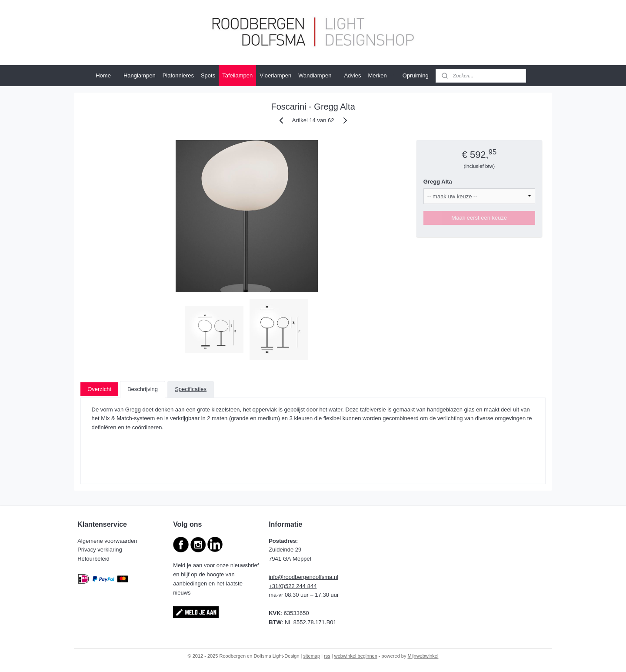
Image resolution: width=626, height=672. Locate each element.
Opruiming (416, 75)
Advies (352, 75)
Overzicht (99, 389)
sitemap (312, 656)
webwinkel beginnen (356, 656)
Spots (208, 75)
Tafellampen (237, 75)
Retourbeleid (94, 559)
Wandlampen (315, 75)
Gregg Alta (438, 182)
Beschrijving (143, 389)
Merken (381, 76)
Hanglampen (140, 75)
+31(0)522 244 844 (293, 586)
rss (327, 656)
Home (103, 75)
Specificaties (191, 389)
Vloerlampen (275, 75)
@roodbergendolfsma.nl (308, 577)
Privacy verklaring (100, 550)
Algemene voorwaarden (108, 541)
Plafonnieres (178, 75)
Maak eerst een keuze (479, 218)
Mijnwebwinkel (423, 656)
